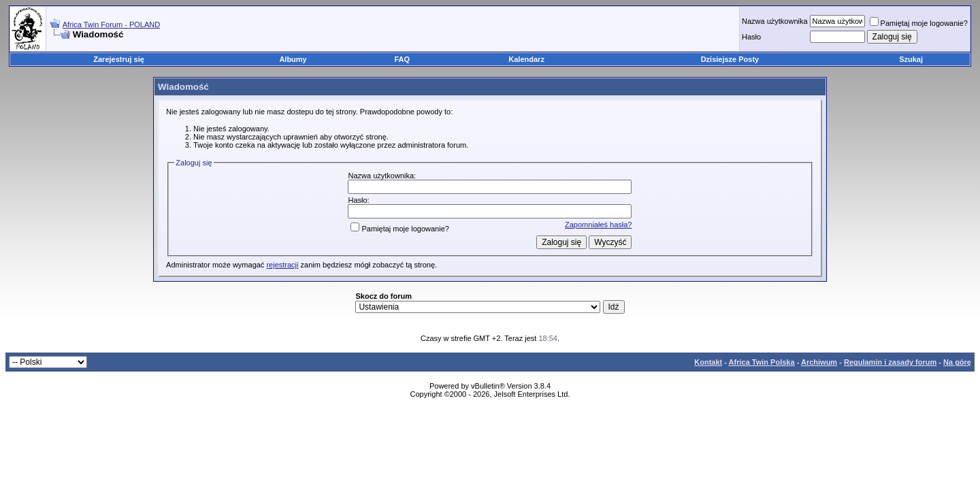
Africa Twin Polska (762, 362)
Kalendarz (526, 59)
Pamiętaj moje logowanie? (919, 23)
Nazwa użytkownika (775, 21)
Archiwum (819, 362)
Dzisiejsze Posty (730, 59)
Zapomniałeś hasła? (598, 225)
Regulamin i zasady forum (890, 362)
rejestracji (282, 265)
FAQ (403, 59)
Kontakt (708, 362)
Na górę (957, 362)
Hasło (751, 37)
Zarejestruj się (119, 59)
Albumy (293, 59)
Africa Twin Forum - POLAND (111, 24)
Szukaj (911, 59)
